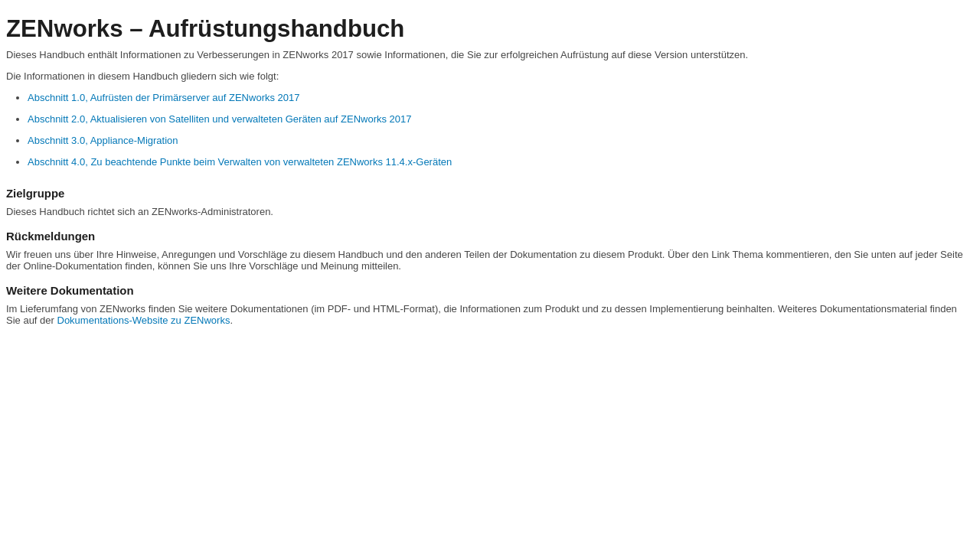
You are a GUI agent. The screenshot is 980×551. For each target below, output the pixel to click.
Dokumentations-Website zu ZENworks (144, 320)
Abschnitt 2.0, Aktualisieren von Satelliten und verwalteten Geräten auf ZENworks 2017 (220, 119)
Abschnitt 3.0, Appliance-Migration (103, 140)
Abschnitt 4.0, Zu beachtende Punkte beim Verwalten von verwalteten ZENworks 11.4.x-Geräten (240, 162)
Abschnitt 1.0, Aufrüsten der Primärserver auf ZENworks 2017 (164, 98)
